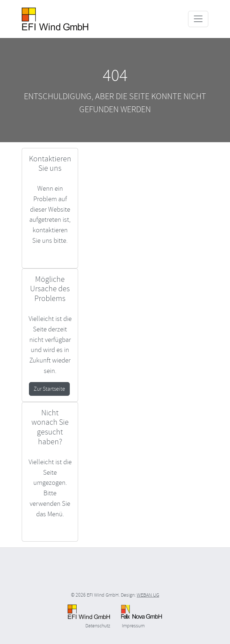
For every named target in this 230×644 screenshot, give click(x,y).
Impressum (133, 626)
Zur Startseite (49, 389)
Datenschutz (98, 626)
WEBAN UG (148, 595)
